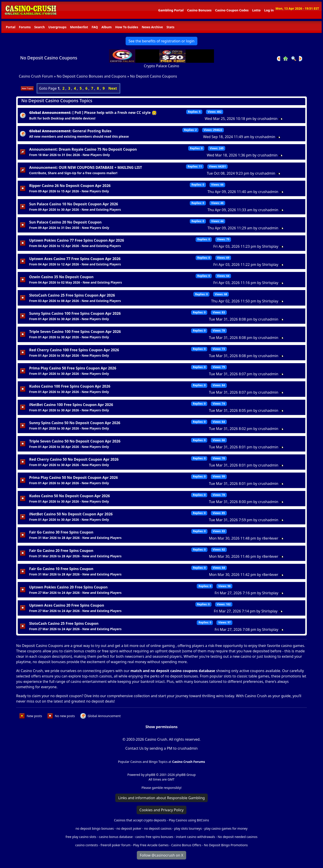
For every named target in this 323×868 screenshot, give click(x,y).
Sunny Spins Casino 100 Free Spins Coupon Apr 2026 (75, 313)
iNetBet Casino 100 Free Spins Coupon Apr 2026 (71, 405)
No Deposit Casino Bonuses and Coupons (92, 76)
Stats (170, 27)
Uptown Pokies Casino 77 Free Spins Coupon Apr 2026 (77, 240)
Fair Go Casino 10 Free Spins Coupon (61, 569)
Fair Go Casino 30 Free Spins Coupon (61, 532)
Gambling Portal (171, 10)
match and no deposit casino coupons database (173, 671)
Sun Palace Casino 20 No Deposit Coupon (65, 222)
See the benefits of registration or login (161, 41)
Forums (25, 27)
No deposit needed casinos (237, 837)
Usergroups (58, 27)
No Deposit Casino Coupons (49, 58)
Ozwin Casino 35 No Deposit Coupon (61, 277)
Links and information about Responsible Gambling (161, 798)
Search (40, 27)
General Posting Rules (92, 131)
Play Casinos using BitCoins (189, 820)
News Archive (152, 27)
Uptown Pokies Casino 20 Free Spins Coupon (68, 587)
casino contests (86, 845)
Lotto (256, 10)
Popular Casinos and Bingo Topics (143, 762)
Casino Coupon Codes (232, 10)
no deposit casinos (158, 828)
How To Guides (127, 27)
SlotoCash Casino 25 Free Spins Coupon (64, 623)
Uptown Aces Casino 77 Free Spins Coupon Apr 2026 (75, 259)
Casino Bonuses (199, 10)
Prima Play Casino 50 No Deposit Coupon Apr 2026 (73, 477)
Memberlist (79, 27)
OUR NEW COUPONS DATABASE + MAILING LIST (100, 167)
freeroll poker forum (116, 845)
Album (106, 27)
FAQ (95, 27)
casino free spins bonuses (154, 837)
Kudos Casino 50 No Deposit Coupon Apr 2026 (70, 496)
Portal (11, 27)
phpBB (150, 775)
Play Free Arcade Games (151, 845)
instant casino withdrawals (196, 837)
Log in (269, 10)
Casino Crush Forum (36, 76)
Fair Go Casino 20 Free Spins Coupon (61, 551)
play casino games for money (226, 828)
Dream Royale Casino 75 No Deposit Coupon (98, 149)
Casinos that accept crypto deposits (140, 820)
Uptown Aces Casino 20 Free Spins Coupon (67, 605)
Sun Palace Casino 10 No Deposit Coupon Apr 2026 (74, 204)
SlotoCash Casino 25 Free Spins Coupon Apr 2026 (72, 295)
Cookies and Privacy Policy (162, 810)
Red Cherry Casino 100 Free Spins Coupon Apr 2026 (74, 350)
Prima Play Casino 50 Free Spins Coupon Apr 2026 (73, 368)
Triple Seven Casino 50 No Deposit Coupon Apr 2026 (75, 441)
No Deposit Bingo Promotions (226, 845)
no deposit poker (129, 828)
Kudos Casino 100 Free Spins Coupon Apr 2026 (70, 386)
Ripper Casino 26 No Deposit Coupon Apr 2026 (70, 186)
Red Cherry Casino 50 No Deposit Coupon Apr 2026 (74, 459)
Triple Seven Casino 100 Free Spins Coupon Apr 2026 (75, 332)
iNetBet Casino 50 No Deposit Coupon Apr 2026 (71, 514)
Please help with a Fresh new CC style (120, 113)
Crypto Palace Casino (161, 66)
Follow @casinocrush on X (161, 855)
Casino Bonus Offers (186, 845)
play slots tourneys (188, 828)
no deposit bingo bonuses (95, 828)
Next (113, 88)
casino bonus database (116, 837)
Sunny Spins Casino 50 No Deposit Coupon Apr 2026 (75, 423)
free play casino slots (81, 837)
